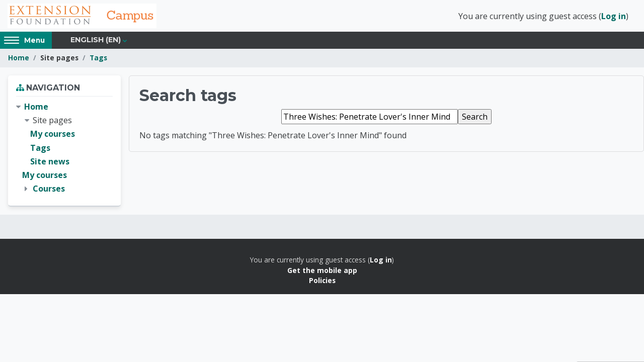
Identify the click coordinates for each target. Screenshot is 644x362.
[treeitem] (64, 149)
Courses (49, 190)
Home (19, 59)
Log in (614, 17)
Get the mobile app (322, 271)
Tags (98, 59)
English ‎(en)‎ (96, 41)
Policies (322, 282)
